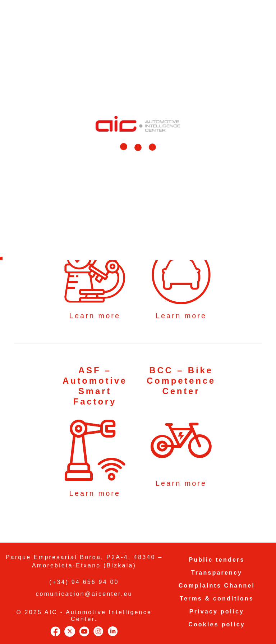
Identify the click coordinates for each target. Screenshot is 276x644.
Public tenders (217, 560)
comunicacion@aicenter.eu (84, 594)
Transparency (217, 573)
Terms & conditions (217, 599)
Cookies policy (217, 624)
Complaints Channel (217, 586)
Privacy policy (217, 611)
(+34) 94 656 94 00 (84, 582)
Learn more (95, 316)
